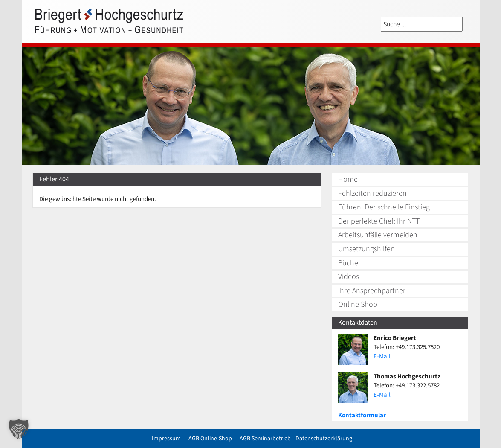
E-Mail (382, 356)
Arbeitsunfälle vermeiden (378, 235)
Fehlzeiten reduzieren (372, 193)
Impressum (166, 439)
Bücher (349, 263)
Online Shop (358, 304)
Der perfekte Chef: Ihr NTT (379, 221)
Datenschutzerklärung (324, 439)
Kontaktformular (362, 415)
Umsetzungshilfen (366, 249)
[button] (19, 429)
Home (348, 179)
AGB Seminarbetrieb (265, 439)
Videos (349, 277)
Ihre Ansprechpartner (372, 291)
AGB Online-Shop (210, 439)
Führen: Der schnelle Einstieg (384, 207)
